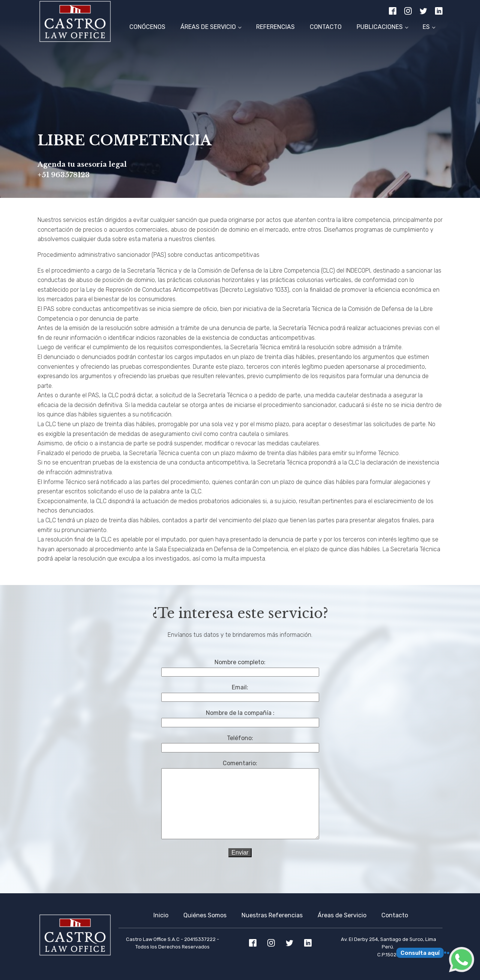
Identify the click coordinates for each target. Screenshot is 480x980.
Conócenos (147, 27)
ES (426, 27)
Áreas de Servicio (208, 27)
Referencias (275, 27)
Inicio (161, 915)
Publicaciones (380, 27)
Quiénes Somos (205, 915)
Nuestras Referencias (272, 915)
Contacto (326, 27)
